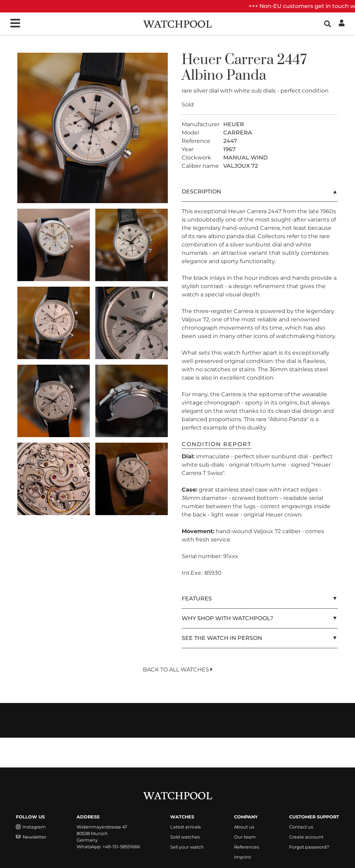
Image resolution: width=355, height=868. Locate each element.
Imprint (243, 857)
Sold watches (185, 837)
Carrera (249, 60)
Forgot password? (309, 847)
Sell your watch (187, 847)
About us (244, 827)
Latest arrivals (185, 827)
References (246, 847)
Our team (245, 837)
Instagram (31, 827)
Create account (306, 837)
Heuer (202, 60)
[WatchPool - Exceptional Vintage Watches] (177, 23)
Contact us (301, 827)
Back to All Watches (178, 670)
